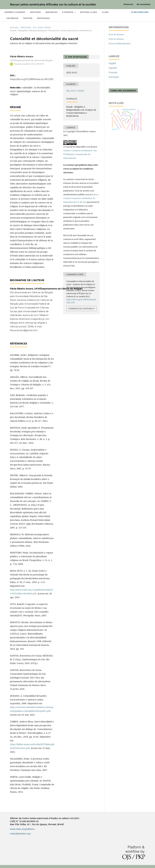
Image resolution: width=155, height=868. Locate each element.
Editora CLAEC (89, 12)
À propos (68, 12)
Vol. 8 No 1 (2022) (42, 27)
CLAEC (105, 12)
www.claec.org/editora (22, 829)
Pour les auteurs (116, 39)
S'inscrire (128, 4)
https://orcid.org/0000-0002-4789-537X (29, 64)
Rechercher (140, 12)
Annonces (51, 12)
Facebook (12, 18)
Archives (35, 12)
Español (113, 68)
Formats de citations (81, 309)
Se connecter (144, 4)
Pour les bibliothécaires (120, 43)
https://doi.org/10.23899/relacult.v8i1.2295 (32, 79)
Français (113, 72)
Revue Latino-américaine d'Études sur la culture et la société (53, 5)
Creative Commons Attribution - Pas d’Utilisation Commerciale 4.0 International (80, 154)
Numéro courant (15, 12)
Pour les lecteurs (116, 34)
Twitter (28, 18)
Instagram (43, 18)
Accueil (14, 27)
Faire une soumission (123, 90)
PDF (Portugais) (77, 57)
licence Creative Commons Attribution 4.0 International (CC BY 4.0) (81, 198)
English (112, 63)
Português (114, 77)
